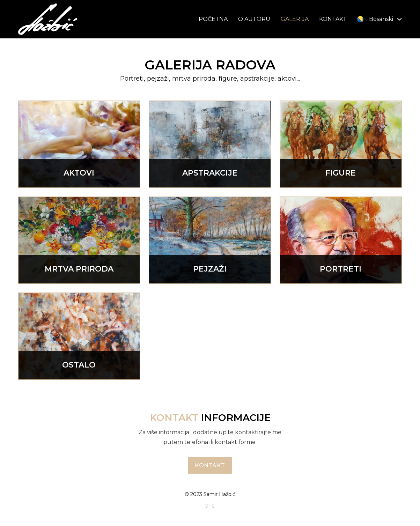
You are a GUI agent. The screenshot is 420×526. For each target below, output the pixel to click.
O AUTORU (254, 19)
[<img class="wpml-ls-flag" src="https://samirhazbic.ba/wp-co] (399, 19)
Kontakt (210, 465)
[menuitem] (375, 19)
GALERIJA (295, 19)
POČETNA (213, 19)
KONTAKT (333, 19)
